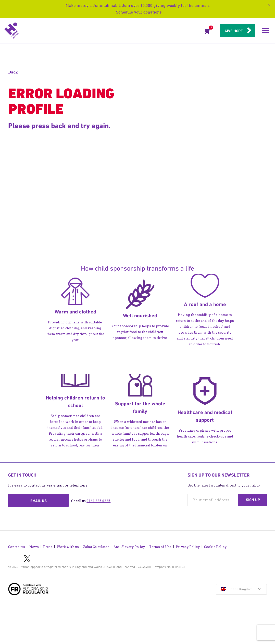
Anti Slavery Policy (129, 547)
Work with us (68, 547)
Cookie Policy (215, 547)
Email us (39, 501)
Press (48, 547)
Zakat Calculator (96, 547)
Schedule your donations (139, 12)
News (34, 547)
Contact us (17, 547)
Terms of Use (160, 547)
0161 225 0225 (98, 501)
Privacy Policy (188, 547)
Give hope (234, 31)
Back (13, 72)
